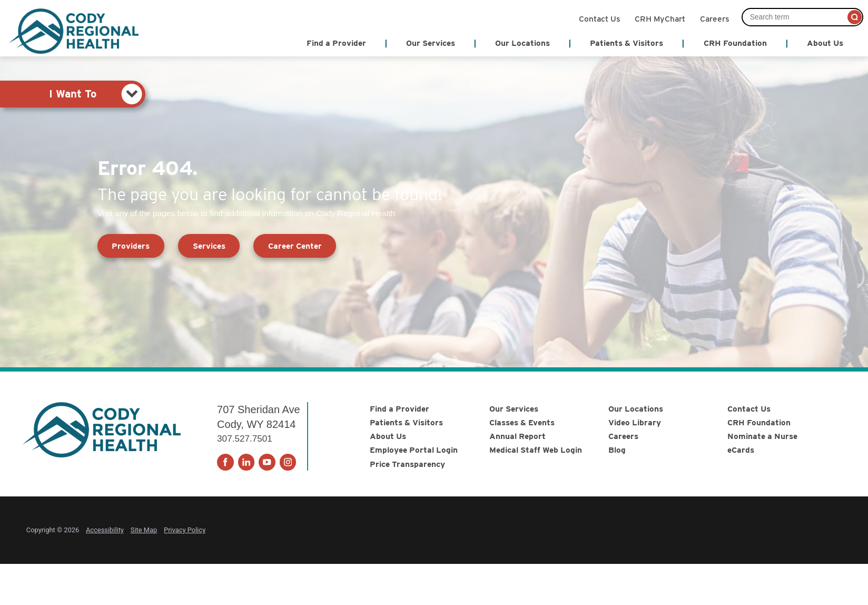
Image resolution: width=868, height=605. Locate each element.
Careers (715, 18)
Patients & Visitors (406, 422)
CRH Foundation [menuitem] (735, 43)
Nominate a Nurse (762, 436)
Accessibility (105, 530)
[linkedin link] (246, 462)
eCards (741, 450)
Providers (131, 246)
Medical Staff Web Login (536, 450)
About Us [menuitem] (825, 43)
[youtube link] (267, 462)
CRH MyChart (660, 18)
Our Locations (636, 409)
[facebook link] (225, 462)
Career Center (295, 246)
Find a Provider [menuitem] (336, 43)
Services (209, 246)
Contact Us (600, 18)
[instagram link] (288, 462)
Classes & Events (522, 422)
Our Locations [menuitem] (522, 43)
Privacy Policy (185, 530)
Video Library (635, 422)
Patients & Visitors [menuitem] (627, 43)
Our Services (514, 409)
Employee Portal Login (414, 450)
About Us (388, 436)
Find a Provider (400, 409)
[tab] (73, 94)
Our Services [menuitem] (431, 43)
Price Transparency (407, 464)
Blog (617, 450)
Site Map (144, 530)
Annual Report (517, 436)
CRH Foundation (759, 422)
